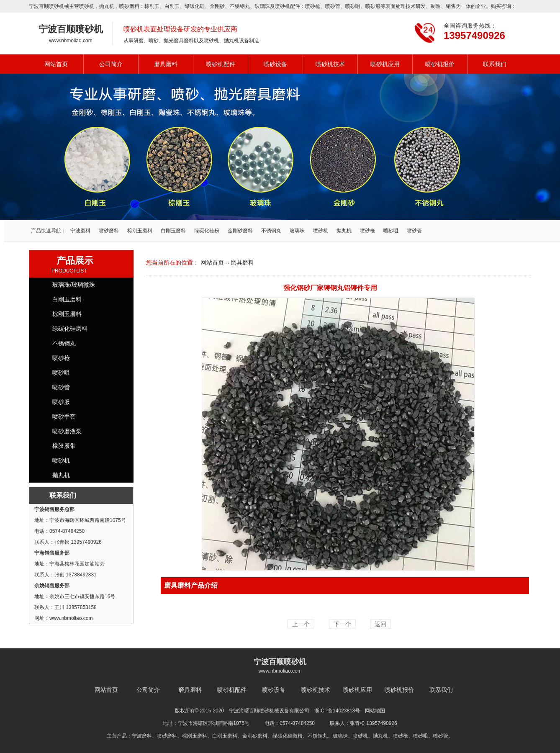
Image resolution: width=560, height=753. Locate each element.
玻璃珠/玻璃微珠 (74, 285)
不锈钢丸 (240, 6)
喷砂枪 (313, 6)
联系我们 (495, 64)
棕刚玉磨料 (140, 231)
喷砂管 (333, 6)
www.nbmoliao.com (71, 41)
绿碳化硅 (195, 6)
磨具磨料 (166, 64)
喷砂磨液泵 (67, 431)
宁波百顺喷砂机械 (49, 6)
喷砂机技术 (330, 64)
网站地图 (375, 711)
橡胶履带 (64, 446)
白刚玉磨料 (173, 231)
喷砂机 (87, 6)
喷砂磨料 (109, 231)
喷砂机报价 (440, 64)
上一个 (301, 624)
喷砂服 (373, 6)
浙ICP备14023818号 (337, 711)
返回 (380, 624)
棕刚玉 (152, 6)
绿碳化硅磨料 (70, 329)
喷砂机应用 (385, 64)
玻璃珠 (262, 6)
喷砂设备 (275, 64)
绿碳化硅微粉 (288, 736)
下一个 (342, 624)
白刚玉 (172, 6)
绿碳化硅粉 (207, 231)
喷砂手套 (64, 416)
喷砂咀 (353, 6)
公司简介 (111, 64)
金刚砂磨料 (240, 231)
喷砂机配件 (221, 64)
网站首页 (56, 64)
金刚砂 (217, 6)
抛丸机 (107, 6)
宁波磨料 (80, 231)
